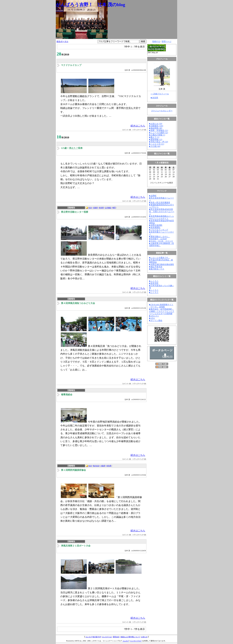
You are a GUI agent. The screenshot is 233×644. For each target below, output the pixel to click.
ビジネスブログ (136, 641)
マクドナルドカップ (71, 65)
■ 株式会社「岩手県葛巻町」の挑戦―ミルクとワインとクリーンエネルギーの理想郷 (162, 311)
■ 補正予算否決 (156, 267)
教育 (114, 208)
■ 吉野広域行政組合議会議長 (161, 264)
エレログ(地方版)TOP (93, 637)
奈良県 (101, 208)
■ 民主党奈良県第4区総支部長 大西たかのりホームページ (162, 212)
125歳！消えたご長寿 (72, 148)
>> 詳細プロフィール (160, 94)
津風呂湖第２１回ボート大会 (76, 546)
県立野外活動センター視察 (75, 212)
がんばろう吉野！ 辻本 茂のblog (90, 5)
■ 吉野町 (153, 196)
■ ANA (152, 318)
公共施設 (108, 208)
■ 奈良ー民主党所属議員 (160, 203)
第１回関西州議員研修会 (73, 470)
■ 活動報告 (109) (156, 126)
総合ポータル (62, 41)
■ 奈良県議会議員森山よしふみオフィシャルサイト (161, 217)
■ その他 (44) (155, 146)
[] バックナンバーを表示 (162, 183)
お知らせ (144, 637)
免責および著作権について (130, 637)
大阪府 (95, 208)
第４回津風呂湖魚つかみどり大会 (78, 303)
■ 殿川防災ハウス (157, 269)
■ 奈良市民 (154, 283)
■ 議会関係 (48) (156, 128)
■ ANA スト (154, 316)
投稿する (156, 41)
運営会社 (116, 637)
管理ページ (166, 41)
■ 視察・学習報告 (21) (158, 130)
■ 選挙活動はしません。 (160, 237)
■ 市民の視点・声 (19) (158, 142)
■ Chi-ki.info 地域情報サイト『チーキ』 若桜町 (161, 306)
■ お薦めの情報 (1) (157, 135)
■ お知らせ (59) (156, 124)
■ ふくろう (154, 281)
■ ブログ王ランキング (159, 230)
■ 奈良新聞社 (155, 227)
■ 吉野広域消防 (156, 225)
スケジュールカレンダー (162, 111)
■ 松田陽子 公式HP (158, 239)
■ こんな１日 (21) (157, 144)
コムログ (126, 641)
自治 (90, 208)
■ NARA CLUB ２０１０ (161, 241)
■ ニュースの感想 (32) (158, 133)
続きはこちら (138, 126)
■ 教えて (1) (154, 137)
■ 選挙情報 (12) (156, 139)
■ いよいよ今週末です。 (160, 258)
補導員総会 (67, 395)
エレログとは (107, 637)
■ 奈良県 (154, 98)
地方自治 (96, 466)
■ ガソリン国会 (156, 320)
